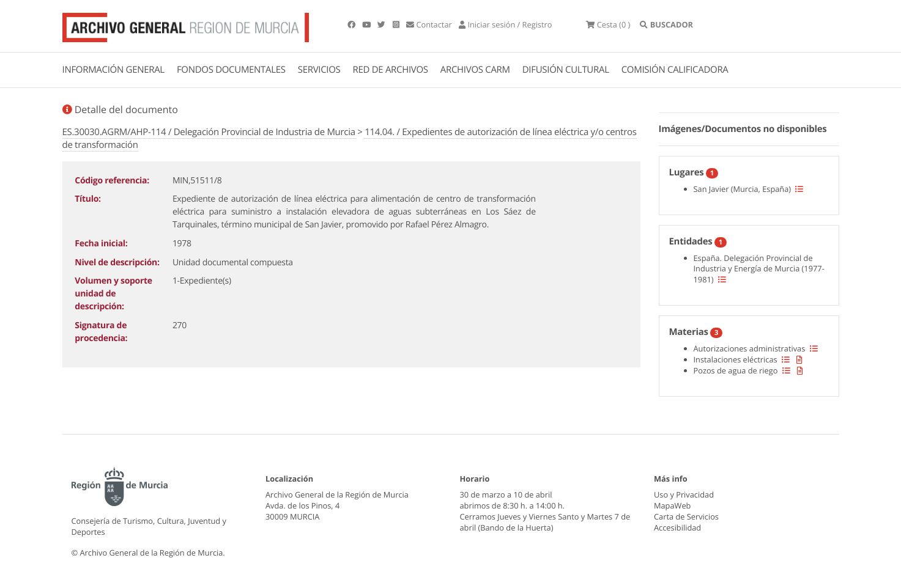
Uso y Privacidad (684, 494)
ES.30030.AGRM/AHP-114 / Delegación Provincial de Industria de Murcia (209, 132)
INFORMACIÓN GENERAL (113, 70)
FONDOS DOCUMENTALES (231, 70)
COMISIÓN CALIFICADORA (675, 70)
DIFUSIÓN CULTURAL (566, 70)
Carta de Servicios (686, 516)
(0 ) (608, 24)
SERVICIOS (319, 70)
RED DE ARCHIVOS (391, 70)
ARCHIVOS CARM (475, 70)
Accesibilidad (677, 527)
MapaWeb (672, 505)
